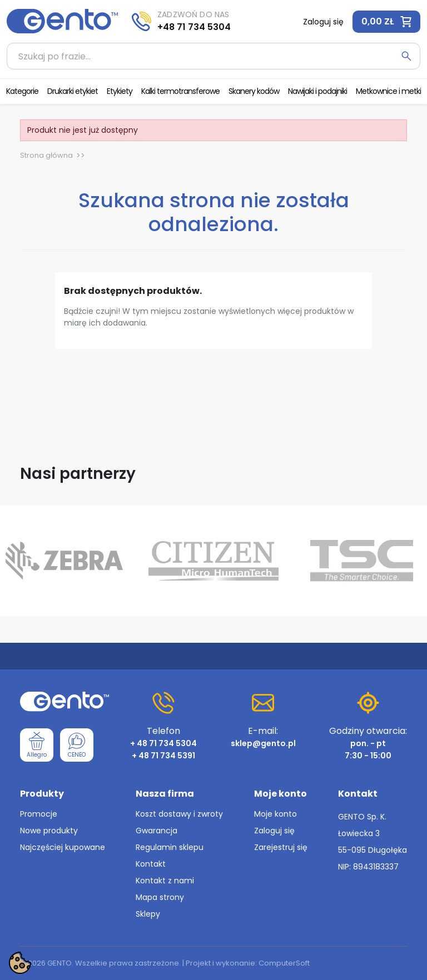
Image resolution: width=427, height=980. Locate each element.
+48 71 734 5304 (194, 27)
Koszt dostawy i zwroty (179, 814)
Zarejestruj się (281, 847)
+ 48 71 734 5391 (163, 756)
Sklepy (148, 914)
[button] (386, 22)
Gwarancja (157, 831)
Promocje (39, 814)
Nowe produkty (49, 831)
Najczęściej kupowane (63, 847)
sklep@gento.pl (263, 743)
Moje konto (275, 814)
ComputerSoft (284, 963)
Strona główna (46, 155)
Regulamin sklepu (170, 847)
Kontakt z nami (165, 881)
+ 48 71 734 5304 (163, 743)
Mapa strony (160, 897)
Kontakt (151, 864)
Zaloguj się (274, 831)
